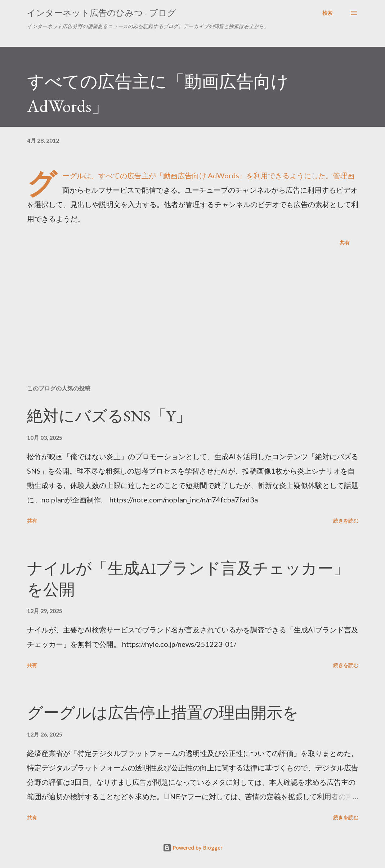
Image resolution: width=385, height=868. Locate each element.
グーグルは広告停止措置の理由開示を (163, 713)
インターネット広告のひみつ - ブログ (102, 13)
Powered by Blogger (193, 848)
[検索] (327, 13)
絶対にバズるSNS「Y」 (109, 416)
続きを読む (346, 521)
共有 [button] (345, 243)
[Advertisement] (193, 323)
